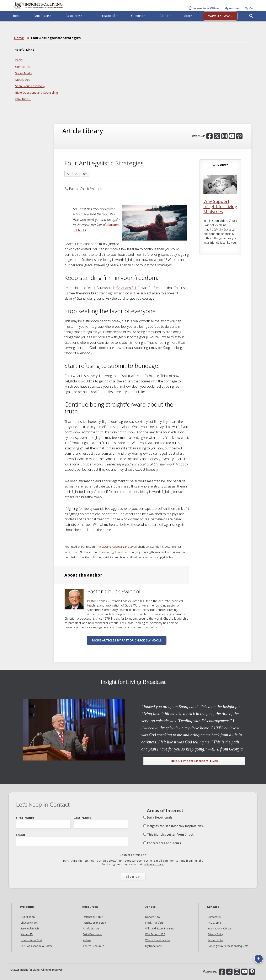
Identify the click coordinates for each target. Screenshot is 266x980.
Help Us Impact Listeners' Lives (194, 761)
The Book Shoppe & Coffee (37, 946)
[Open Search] (251, 28)
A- (68, 174)
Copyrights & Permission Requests (228, 946)
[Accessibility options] (257, 956)
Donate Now (153, 917)
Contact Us (23, 67)
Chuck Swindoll (29, 923)
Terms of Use (216, 940)
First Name (43, 822)
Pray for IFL (23, 99)
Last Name (101, 822)
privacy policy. (154, 864)
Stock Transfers (154, 923)
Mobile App (23, 80)
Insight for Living (58, 11)
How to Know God (31, 940)
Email (72, 839)
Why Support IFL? (155, 934)
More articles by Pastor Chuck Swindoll (127, 640)
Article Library (91, 929)
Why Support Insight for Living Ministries (220, 207)
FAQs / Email (215, 923)
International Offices (220, 929)
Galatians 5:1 (126, 288)
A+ (85, 174)
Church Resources (94, 946)
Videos (87, 940)
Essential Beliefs (30, 929)
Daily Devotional (93, 934)
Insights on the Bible (95, 923)
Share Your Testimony (30, 86)
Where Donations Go (158, 940)
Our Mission (28, 917)
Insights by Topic (93, 917)
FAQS (19, 60)
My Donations (153, 946)
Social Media (24, 73)
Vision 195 (27, 934)
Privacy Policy (216, 934)
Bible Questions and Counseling (36, 92)
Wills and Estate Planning (160, 929)
